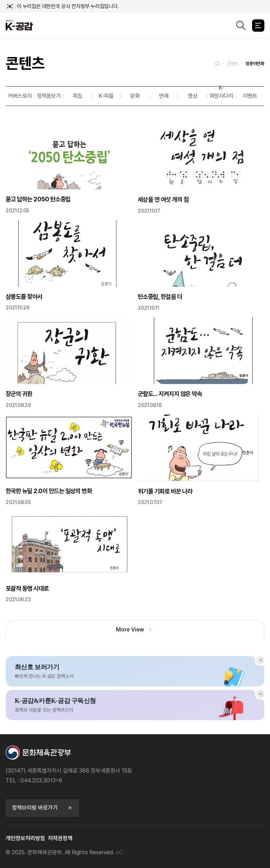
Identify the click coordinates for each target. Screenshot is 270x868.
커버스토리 (20, 96)
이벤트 (250, 96)
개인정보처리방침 (25, 838)
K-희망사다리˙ (221, 96)
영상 (192, 96)
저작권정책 (60, 838)
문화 (135, 96)
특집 (78, 96)
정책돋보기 (49, 96)
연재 (164, 96)
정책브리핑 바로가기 (42, 808)
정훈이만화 (255, 64)
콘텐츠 (233, 64)
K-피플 (106, 96)
